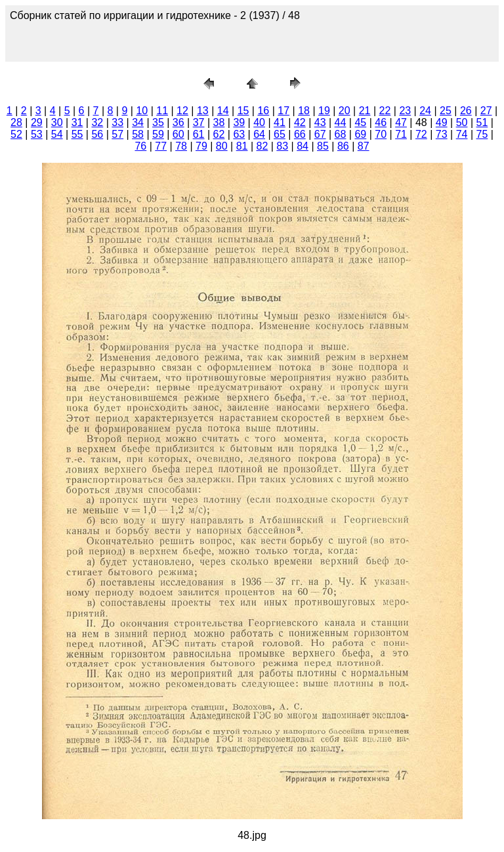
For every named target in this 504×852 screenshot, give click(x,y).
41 (280, 122)
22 (385, 111)
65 (280, 134)
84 (303, 146)
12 (182, 111)
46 (381, 122)
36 (178, 122)
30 (57, 122)
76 (140, 146)
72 (421, 134)
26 (466, 111)
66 (300, 134)
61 (199, 134)
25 (446, 111)
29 (37, 122)
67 (320, 134)
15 (243, 111)
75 (482, 134)
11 (162, 111)
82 (262, 146)
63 (239, 134)
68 (341, 134)
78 (181, 146)
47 (401, 122)
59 (158, 134)
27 (486, 111)
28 (16, 122)
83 (282, 146)
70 (381, 134)
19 (324, 111)
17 (283, 111)
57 (117, 134)
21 (365, 111)
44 (341, 122)
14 (223, 111)
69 (360, 134)
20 (345, 111)
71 (401, 134)
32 (97, 122)
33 (117, 122)
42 (300, 122)
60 (178, 134)
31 (77, 122)
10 (142, 111)
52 (16, 134)
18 (304, 111)
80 (222, 146)
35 (158, 122)
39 (239, 122)
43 (320, 122)
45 (360, 122)
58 (138, 134)
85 (323, 146)
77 (161, 146)
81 (242, 146)
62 (219, 134)
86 (343, 146)
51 (482, 122)
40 (259, 122)
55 (77, 134)
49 (442, 122)
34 (138, 122)
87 (364, 146)
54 (57, 134)
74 (462, 134)
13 (203, 111)
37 (199, 122)
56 (97, 134)
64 (259, 134)
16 (263, 111)
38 (219, 122)
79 (201, 146)
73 (442, 134)
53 (37, 134)
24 (425, 111)
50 (462, 122)
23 (405, 111)
